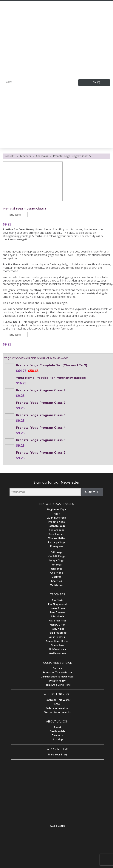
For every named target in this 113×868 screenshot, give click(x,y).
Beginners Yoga (56, 509)
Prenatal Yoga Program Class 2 (41, 403)
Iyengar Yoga (56, 560)
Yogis (57, 514)
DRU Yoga (57, 552)
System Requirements (57, 712)
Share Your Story (57, 754)
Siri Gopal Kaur (57, 649)
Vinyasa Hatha (57, 538)
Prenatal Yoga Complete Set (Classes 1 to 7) (52, 365)
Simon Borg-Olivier (58, 641)
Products (9, 156)
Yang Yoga (56, 569)
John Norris (58, 616)
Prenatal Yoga (56, 522)
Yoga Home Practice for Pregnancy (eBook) (51, 378)
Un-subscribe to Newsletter (58, 677)
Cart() (96, 82)
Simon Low (57, 645)
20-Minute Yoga (57, 518)
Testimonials (58, 731)
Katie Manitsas (57, 621)
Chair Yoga (56, 573)
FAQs (57, 704)
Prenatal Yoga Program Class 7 (41, 453)
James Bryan (57, 608)
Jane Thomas (58, 612)
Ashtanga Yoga (56, 542)
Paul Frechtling (58, 633)
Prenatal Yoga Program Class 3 (41, 415)
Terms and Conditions (57, 685)
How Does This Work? (57, 700)
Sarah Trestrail (57, 637)
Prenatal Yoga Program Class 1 (40, 390)
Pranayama (57, 546)
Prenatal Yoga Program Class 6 (41, 440)
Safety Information (57, 708)
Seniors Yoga (57, 530)
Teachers (25, 156)
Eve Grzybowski (57, 604)
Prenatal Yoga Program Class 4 (41, 428)
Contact (57, 668)
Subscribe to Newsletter (57, 672)
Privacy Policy (57, 681)
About (57, 727)
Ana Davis (42, 156)
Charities (56, 581)
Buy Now (15, 215)
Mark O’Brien (58, 625)
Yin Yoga (56, 565)
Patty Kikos (58, 629)
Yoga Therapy (57, 534)
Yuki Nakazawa (57, 653)
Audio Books (57, 826)
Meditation (56, 585)
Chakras (56, 577)
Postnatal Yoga (57, 526)
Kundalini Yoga (56, 556)
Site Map (58, 739)
